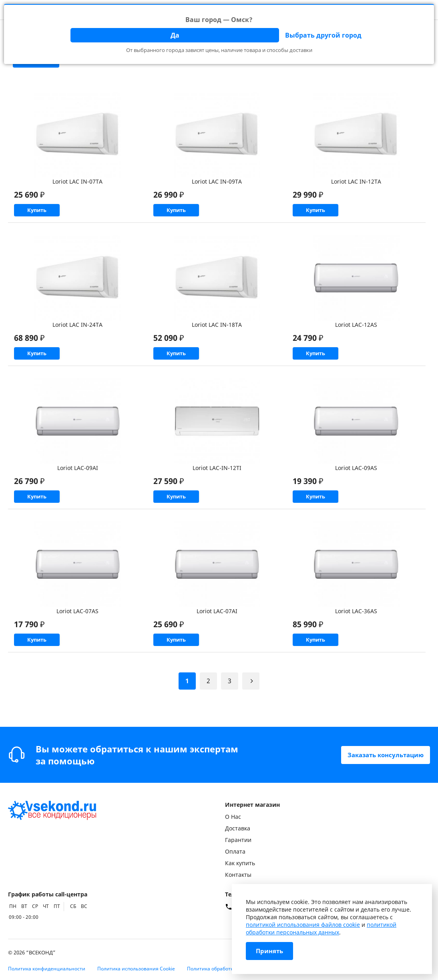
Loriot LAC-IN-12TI (217, 479)
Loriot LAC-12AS (356, 330)
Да (175, 35)
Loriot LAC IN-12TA (356, 181)
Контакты (238, 875)
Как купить (240, 863)
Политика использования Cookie (136, 969)
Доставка (238, 828)
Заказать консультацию (382, 755)
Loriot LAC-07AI (217, 628)
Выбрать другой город (323, 35)
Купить (52, 213)
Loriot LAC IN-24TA (77, 330)
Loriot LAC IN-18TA (217, 330)
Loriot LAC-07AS (77, 628)
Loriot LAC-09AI (78, 479)
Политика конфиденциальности (47, 969)
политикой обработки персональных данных (321, 928)
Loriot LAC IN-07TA (77, 181)
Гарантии (238, 840)
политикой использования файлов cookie (303, 925)
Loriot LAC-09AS (356, 479)
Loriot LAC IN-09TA (217, 181)
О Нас (233, 817)
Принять (270, 951)
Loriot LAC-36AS (356, 628)
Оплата (235, 851)
